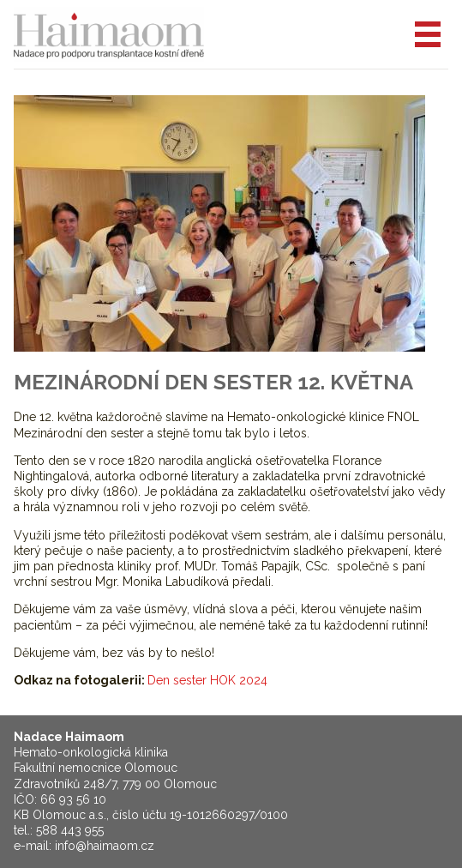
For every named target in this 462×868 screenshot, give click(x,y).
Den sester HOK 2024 (207, 680)
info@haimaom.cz (105, 846)
